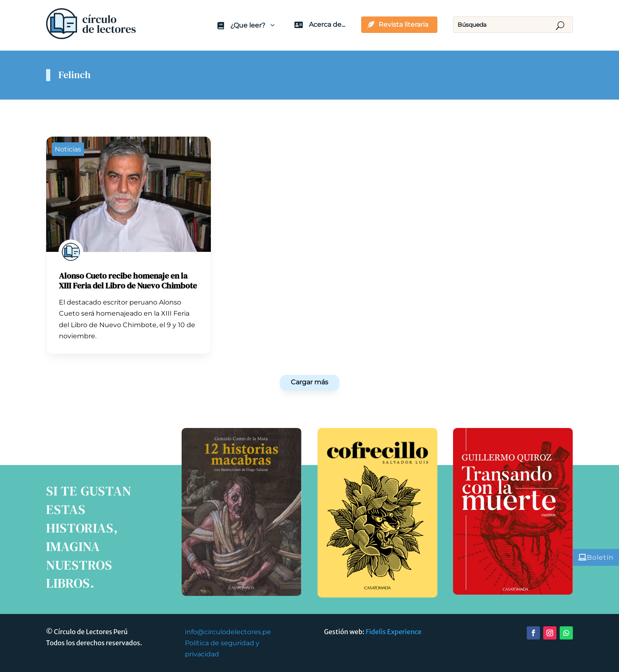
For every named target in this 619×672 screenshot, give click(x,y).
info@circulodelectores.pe (228, 632)
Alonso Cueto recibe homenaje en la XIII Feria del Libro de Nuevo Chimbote (128, 281)
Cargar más (309, 382)
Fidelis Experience (394, 632)
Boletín (600, 557)
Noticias (68, 149)
